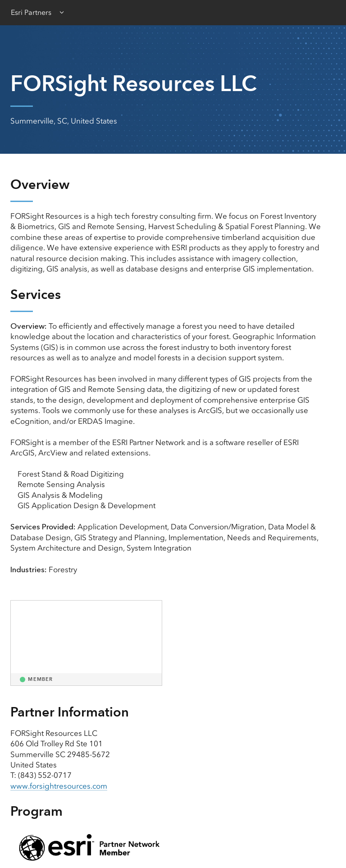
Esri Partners (31, 12)
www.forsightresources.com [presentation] (59, 786)
